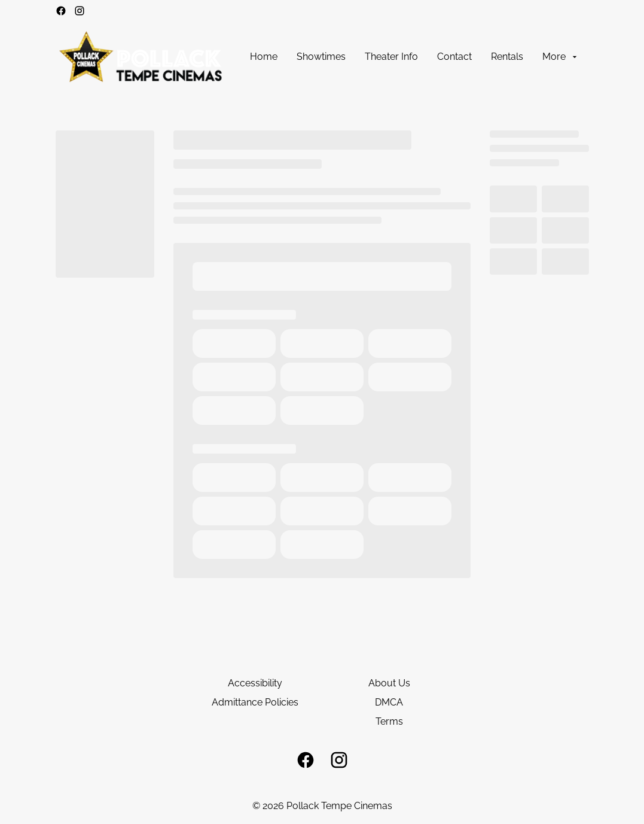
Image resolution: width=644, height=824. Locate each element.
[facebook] (61, 11)
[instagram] (80, 11)
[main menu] (414, 57)
